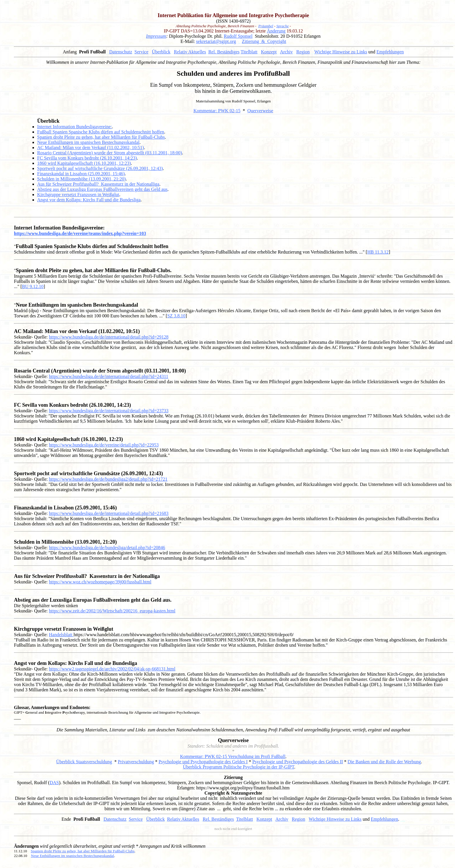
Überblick (161, 52)
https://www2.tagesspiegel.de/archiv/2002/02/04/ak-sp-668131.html (112, 669)
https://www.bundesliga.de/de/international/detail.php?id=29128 (109, 337)
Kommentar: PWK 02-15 (217, 111)
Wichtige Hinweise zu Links (341, 52)
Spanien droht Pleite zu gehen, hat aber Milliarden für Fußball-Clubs (101, 137)
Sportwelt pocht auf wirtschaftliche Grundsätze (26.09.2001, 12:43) (100, 168)
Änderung (276, 31)
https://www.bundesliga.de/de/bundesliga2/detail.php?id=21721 (108, 479)
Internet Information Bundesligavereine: (75, 127)
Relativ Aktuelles (190, 52)
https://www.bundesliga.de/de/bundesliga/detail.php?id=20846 (107, 548)
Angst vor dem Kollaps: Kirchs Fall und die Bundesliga (89, 200)
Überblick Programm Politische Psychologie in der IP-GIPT (239, 767)
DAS (54, 783)
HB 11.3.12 (378, 252)
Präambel (266, 26)
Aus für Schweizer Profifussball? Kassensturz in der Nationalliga (98, 184)
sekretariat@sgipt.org (216, 41)
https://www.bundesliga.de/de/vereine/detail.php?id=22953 (104, 445)
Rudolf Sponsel (238, 36)
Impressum (156, 36)
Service (141, 52)
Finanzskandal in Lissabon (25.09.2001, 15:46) (81, 174)
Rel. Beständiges (224, 52)
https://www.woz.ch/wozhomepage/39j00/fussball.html (100, 582)
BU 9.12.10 (33, 286)
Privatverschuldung (136, 762)
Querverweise (260, 111)
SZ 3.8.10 (176, 316)
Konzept (269, 52)
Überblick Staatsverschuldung (84, 762)
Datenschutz (121, 52)
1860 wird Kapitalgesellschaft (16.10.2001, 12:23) (84, 163)
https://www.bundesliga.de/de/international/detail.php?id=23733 (109, 411)
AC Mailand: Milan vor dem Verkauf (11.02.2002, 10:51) (91, 148)
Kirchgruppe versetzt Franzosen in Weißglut (78, 195)
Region (303, 52)
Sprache (282, 26)
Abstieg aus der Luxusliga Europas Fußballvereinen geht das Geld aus (102, 189)
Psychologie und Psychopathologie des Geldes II (297, 762)
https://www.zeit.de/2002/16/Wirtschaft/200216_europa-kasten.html (112, 611)
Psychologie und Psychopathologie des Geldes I (203, 762)
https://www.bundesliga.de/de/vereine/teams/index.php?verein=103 (80, 233)
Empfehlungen (390, 52)
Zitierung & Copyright (264, 41)
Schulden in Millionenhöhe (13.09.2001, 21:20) (81, 179)
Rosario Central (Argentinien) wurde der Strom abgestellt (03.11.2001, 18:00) (110, 153)
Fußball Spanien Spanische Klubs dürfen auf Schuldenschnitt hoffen (101, 132)
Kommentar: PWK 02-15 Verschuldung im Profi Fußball (233, 756)
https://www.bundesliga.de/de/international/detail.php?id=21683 (109, 513)
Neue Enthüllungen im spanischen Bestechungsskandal (88, 142)
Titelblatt (249, 52)
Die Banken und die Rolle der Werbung (384, 762)
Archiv (286, 52)
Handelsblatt (61, 635)
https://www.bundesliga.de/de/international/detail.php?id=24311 (109, 376)
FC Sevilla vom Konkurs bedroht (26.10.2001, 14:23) (87, 158)
